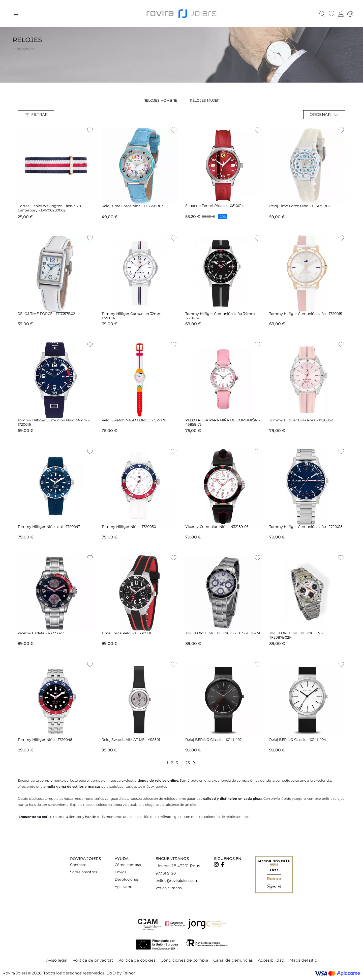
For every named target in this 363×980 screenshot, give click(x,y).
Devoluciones (127, 879)
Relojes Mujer (205, 100)
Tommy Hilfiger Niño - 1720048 (45, 739)
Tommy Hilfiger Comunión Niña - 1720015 (306, 313)
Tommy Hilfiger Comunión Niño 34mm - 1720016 (54, 422)
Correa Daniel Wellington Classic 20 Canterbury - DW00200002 (49, 208)
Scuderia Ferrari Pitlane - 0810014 (215, 205)
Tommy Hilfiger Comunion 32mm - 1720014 (133, 315)
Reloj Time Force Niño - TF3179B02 (300, 205)
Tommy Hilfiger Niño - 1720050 (129, 526)
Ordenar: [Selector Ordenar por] (324, 114)
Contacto (78, 864)
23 (188, 762)
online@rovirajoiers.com (177, 880)
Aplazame (123, 886)
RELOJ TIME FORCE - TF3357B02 (46, 313)
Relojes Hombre (160, 100)
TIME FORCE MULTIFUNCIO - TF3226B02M (223, 633)
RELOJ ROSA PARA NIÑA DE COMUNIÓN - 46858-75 (223, 422)
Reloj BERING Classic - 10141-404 (298, 739)
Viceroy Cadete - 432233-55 (41, 633)
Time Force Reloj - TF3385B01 (128, 633)
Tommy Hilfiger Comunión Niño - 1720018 (306, 526)
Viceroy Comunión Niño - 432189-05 (217, 526)
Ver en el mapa (169, 887)
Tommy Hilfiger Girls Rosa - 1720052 (301, 420)
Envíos (120, 872)
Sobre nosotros (84, 872)
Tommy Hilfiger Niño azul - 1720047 (49, 526)
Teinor (129, 973)
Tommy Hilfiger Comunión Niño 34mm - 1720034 (221, 315)
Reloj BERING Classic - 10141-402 (214, 739)
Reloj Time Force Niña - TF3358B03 (132, 205)
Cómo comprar (128, 864)
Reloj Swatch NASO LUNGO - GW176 (134, 420)
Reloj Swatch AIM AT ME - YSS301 (131, 739)
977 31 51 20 (166, 873)
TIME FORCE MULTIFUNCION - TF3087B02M (296, 635)
